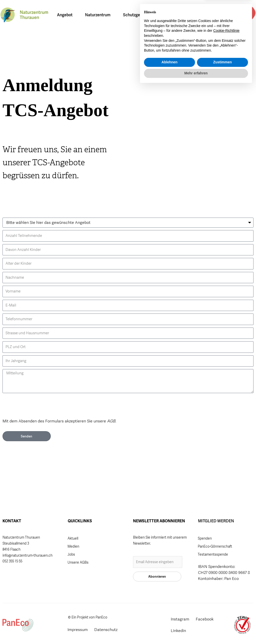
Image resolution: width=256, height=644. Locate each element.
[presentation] (40, 405)
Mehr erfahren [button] (196, 630)
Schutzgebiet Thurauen (145, 15)
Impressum (78, 630)
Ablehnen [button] (169, 619)
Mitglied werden (245, 14)
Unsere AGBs (78, 562)
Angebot (66, 15)
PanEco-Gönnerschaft (215, 546)
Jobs (71, 554)
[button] (231, 15)
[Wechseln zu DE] (209, 15)
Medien (73, 546)
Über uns (187, 15)
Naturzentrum (99, 15)
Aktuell (73, 538)
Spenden (205, 538)
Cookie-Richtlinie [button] (226, 588)
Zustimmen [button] (223, 619)
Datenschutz (106, 630)
